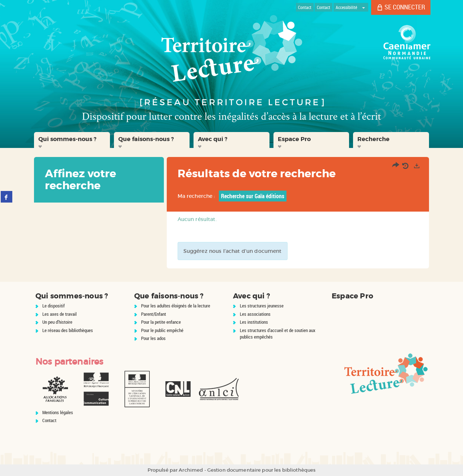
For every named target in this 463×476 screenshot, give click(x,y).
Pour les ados (153, 338)
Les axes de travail (60, 314)
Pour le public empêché (162, 330)
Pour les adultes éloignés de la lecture (176, 306)
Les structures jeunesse (262, 306)
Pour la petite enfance (161, 322)
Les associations (255, 314)
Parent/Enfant (154, 314)
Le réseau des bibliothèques (68, 330)
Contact (49, 420)
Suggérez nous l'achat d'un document (233, 251)
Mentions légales (58, 412)
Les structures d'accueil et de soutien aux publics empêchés (278, 334)
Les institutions (254, 322)
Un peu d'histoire (57, 322)
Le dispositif (54, 306)
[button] (72, 140)
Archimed (191, 470)
